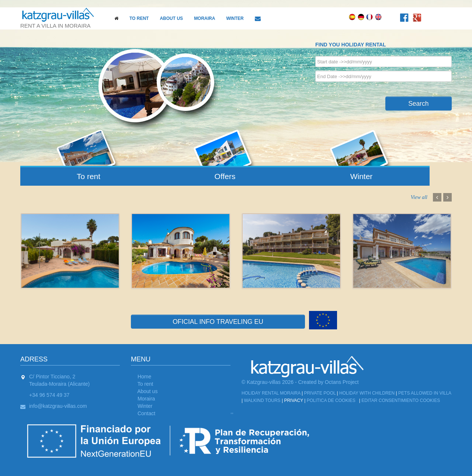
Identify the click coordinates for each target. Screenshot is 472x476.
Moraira (204, 18)
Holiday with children (367, 393)
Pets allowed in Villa (425, 393)
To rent (139, 18)
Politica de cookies (331, 400)
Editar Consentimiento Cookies (401, 400)
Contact (146, 413)
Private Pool (320, 393)
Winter (235, 18)
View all (419, 197)
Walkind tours (262, 400)
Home (144, 377)
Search (418, 104)
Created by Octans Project (329, 382)
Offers (225, 176)
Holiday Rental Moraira (271, 393)
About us (171, 18)
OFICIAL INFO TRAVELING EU (218, 322)
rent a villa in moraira (61, 18)
